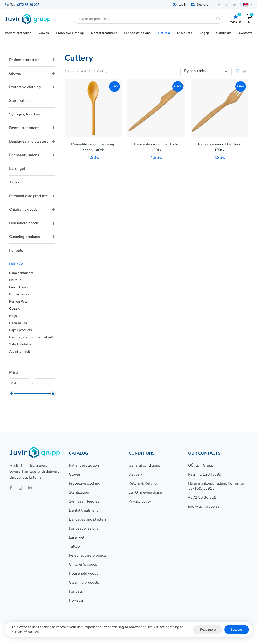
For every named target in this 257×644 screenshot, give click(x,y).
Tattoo (15, 182)
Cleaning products (32, 237)
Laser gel (17, 169)
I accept (237, 630)
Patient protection (32, 60)
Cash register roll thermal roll (31, 337)
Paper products (21, 330)
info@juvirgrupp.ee (204, 506)
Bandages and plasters (32, 141)
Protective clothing (32, 87)
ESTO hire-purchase (145, 492)
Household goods (32, 223)
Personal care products (32, 196)
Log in (180, 5)
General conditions (144, 465)
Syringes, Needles (25, 114)
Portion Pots (18, 301)
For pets (16, 250)
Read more (208, 630)
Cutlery (15, 309)
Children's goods (32, 210)
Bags (13, 316)
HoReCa (32, 264)
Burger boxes (19, 294)
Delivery (200, 5)
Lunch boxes (19, 287)
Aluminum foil (19, 352)
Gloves (32, 73)
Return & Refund (143, 483)
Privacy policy (140, 501)
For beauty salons (32, 155)
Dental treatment (32, 128)
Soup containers (21, 273)
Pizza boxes (18, 323)
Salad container (21, 344)
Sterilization (19, 101)
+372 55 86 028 (28, 5)
